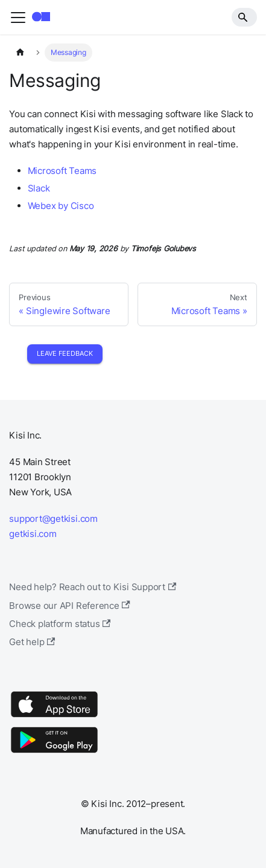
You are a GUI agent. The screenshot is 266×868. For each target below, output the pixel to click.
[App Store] (54, 717)
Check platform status (60, 624)
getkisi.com (33, 534)
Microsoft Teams (62, 171)
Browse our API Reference (70, 606)
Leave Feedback (65, 353)
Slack (39, 188)
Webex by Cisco (61, 206)
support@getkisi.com (53, 519)
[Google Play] (54, 752)
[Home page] (20, 53)
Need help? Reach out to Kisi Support (93, 587)
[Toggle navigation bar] (18, 18)
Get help (32, 642)
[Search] (244, 17)
